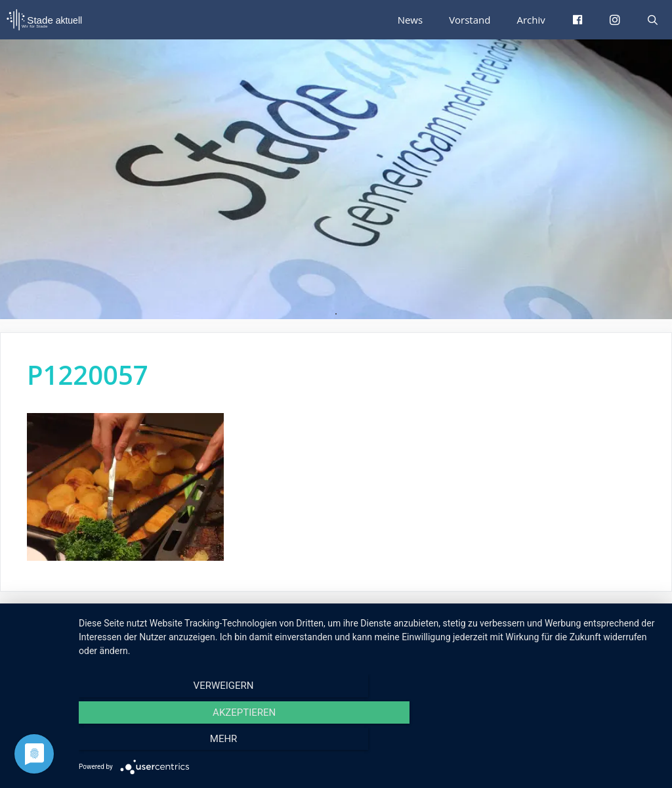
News (414, 19)
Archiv (532, 19)
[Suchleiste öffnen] (653, 20)
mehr (572, 743)
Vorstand (472, 19)
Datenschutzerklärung (611, 625)
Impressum (526, 625)
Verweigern (166, 743)
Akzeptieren (369, 743)
